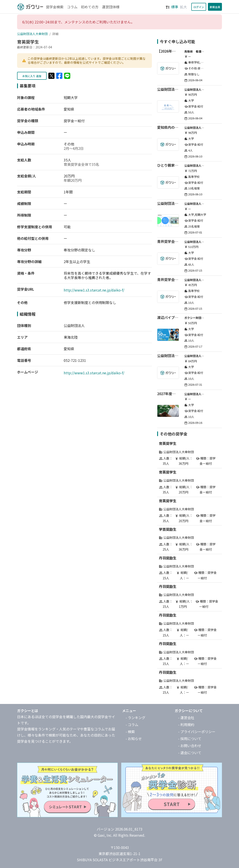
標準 (175, 7)
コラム (72, 7)
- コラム (132, 725)
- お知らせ (134, 739)
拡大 (183, 7)
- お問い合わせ (190, 746)
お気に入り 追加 (32, 76)
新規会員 (215, 7)
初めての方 (90, 7)
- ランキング (135, 718)
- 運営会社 (186, 718)
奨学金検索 (55, 7)
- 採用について (190, 739)
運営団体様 (111, 7)
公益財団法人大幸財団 (32, 34)
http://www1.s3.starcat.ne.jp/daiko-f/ (94, 290)
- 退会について (190, 753)
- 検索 (130, 732)
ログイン (199, 7)
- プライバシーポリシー (197, 732)
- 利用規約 (186, 725)
